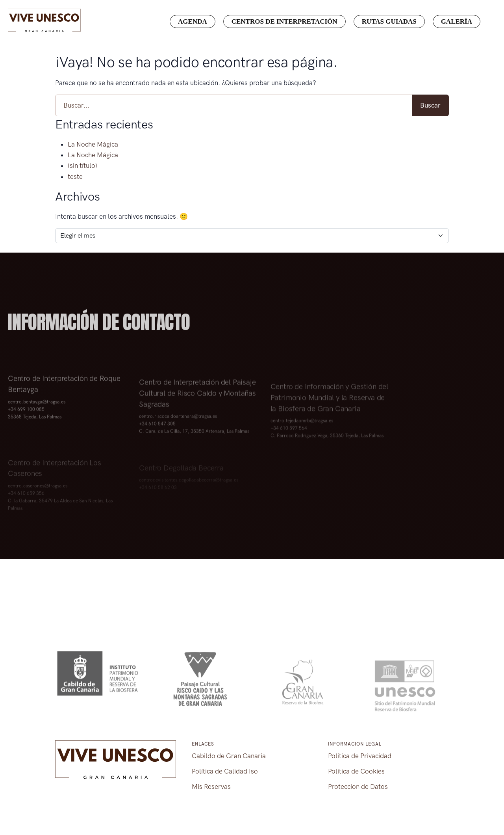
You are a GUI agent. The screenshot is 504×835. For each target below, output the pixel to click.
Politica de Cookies (356, 771)
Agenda (193, 21)
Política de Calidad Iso (225, 771)
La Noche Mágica (93, 144)
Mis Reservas (211, 787)
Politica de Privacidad (360, 756)
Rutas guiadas (389, 21)
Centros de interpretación (284, 21)
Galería (457, 21)
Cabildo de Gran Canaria (229, 756)
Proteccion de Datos (358, 787)
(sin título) (82, 166)
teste (75, 177)
